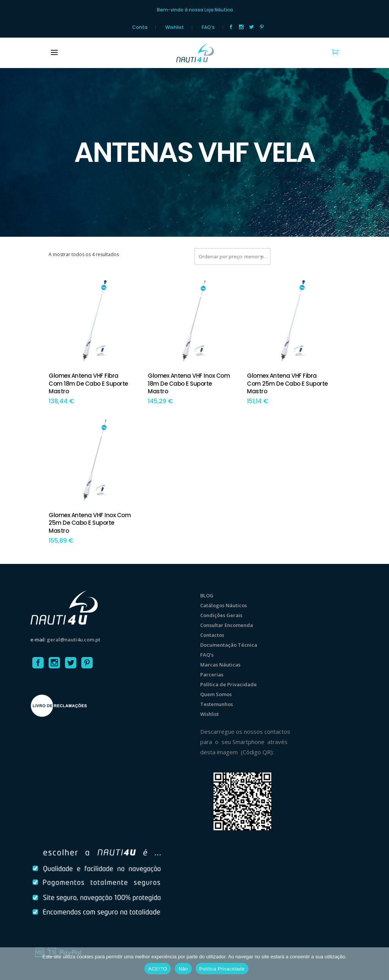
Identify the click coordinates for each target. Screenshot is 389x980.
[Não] (380, 964)
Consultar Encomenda (227, 625)
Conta (140, 27)
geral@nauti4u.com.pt (74, 640)
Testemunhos (217, 704)
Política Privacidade (222, 969)
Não (183, 969)
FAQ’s (208, 27)
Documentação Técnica (229, 645)
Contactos (212, 635)
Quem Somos (216, 694)
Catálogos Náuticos (224, 605)
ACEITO (158, 969)
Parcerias (212, 674)
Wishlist (175, 27)
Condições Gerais (221, 615)
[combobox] (232, 256)
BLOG (207, 595)
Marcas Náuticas (220, 665)
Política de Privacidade (228, 684)
